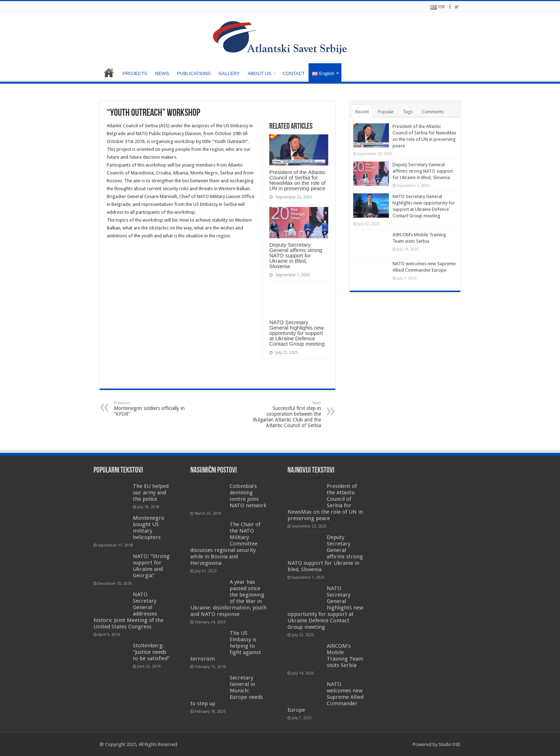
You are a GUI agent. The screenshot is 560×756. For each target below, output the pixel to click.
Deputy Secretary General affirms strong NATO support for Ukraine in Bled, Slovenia (296, 255)
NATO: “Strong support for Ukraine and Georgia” (151, 566)
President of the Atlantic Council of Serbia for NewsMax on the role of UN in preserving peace (297, 180)
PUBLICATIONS (194, 73)
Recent (362, 112)
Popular (386, 112)
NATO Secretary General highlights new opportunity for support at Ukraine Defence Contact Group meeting (297, 333)
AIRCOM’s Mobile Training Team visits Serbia (345, 656)
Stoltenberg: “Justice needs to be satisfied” (151, 652)
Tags (408, 112)
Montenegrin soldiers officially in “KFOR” (151, 409)
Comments (433, 112)
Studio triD (449, 744)
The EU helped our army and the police (151, 493)
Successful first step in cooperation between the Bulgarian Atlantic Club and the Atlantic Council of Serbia (284, 414)
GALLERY (229, 73)
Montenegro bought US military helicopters (149, 528)
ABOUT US (259, 73)
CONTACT (294, 73)
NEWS (162, 73)
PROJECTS (135, 73)
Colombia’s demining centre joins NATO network (248, 496)
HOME (109, 73)
